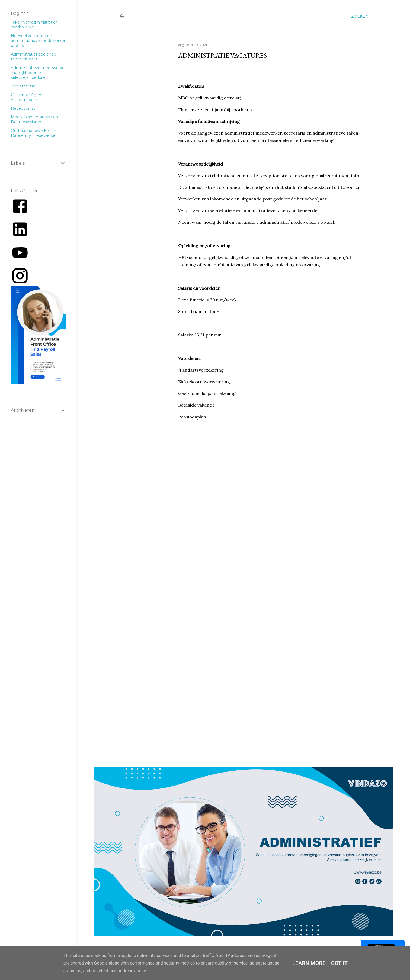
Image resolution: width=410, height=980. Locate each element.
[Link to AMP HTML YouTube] (20, 260)
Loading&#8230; (265, 572)
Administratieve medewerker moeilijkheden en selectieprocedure (38, 73)
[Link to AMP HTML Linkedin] (20, 237)
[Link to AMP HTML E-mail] (20, 283)
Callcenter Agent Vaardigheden (27, 97)
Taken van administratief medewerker (34, 25)
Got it (339, 963)
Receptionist (23, 108)
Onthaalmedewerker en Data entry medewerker (34, 133)
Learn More (309, 963)
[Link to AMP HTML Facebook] (20, 214)
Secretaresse (23, 86)
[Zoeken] (360, 16)
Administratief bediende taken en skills (33, 57)
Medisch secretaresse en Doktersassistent (34, 119)
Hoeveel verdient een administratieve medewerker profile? (38, 41)
